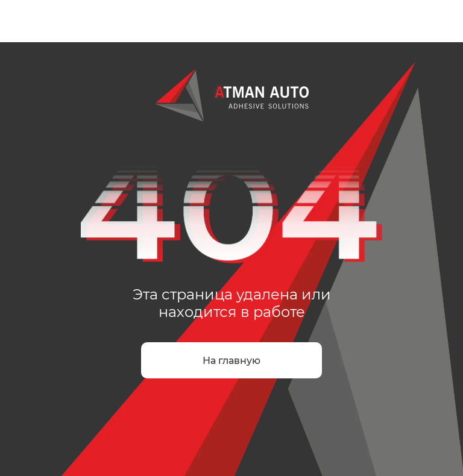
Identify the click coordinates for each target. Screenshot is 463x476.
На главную (231, 361)
